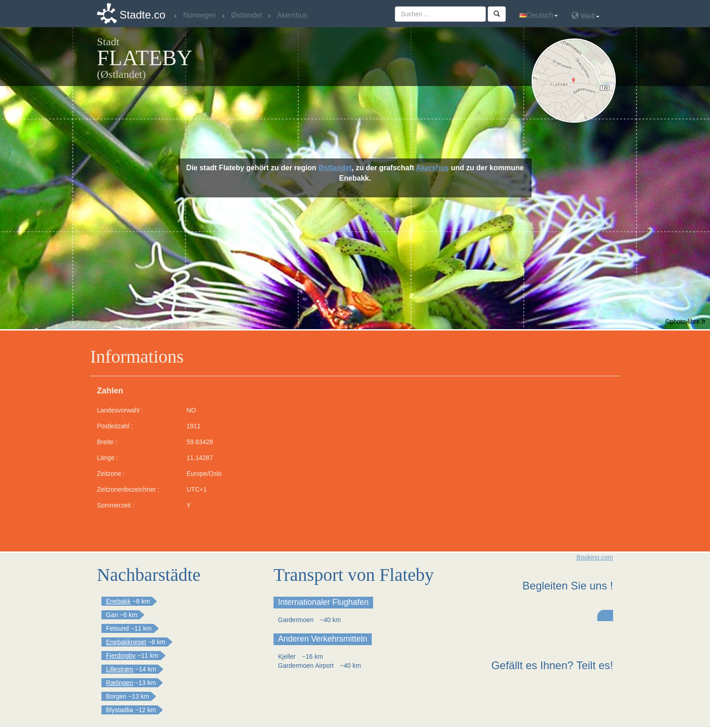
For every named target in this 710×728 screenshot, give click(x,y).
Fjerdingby (121, 656)
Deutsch (539, 15)
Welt (585, 16)
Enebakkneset (126, 642)
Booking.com (595, 557)
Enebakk (118, 601)
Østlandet (335, 168)
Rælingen (120, 683)
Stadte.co (142, 15)
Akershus (432, 168)
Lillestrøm (120, 669)
